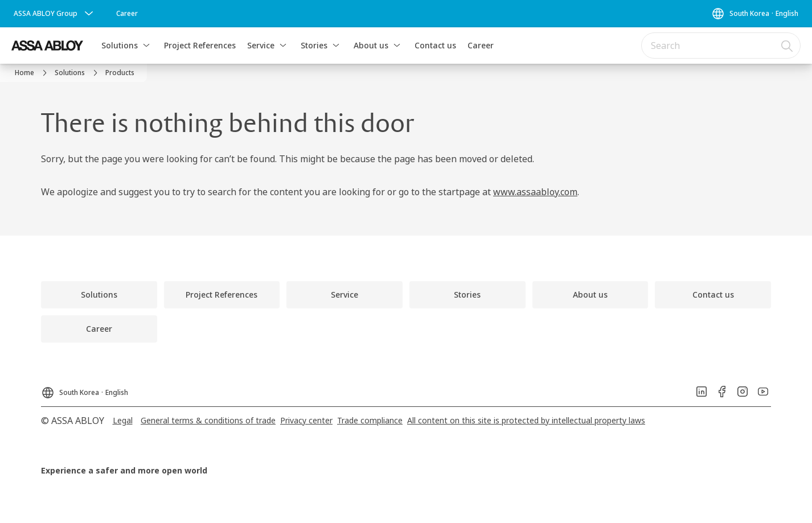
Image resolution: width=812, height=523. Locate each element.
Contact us (435, 45)
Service (261, 45)
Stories (314, 45)
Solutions (120, 45)
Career (481, 45)
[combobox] (721, 46)
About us (371, 45)
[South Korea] (755, 14)
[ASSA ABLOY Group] (55, 14)
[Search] (788, 46)
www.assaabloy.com (535, 192)
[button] (146, 46)
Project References (200, 45)
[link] (127, 14)
